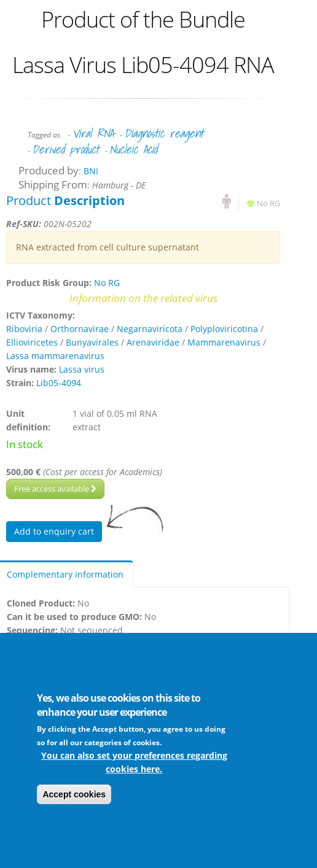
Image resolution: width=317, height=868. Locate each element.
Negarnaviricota (150, 329)
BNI (91, 171)
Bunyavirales (92, 342)
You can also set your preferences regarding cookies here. (134, 762)
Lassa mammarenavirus (55, 356)
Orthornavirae (80, 329)
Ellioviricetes (32, 342)
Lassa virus (82, 369)
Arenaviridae (153, 342)
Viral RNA (93, 133)
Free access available (55, 489)
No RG (268, 203)
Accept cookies (74, 794)
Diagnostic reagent (164, 133)
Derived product (65, 149)
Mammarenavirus (224, 342)
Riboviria (24, 329)
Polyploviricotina (224, 329)
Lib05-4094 (59, 383)
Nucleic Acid (133, 149)
